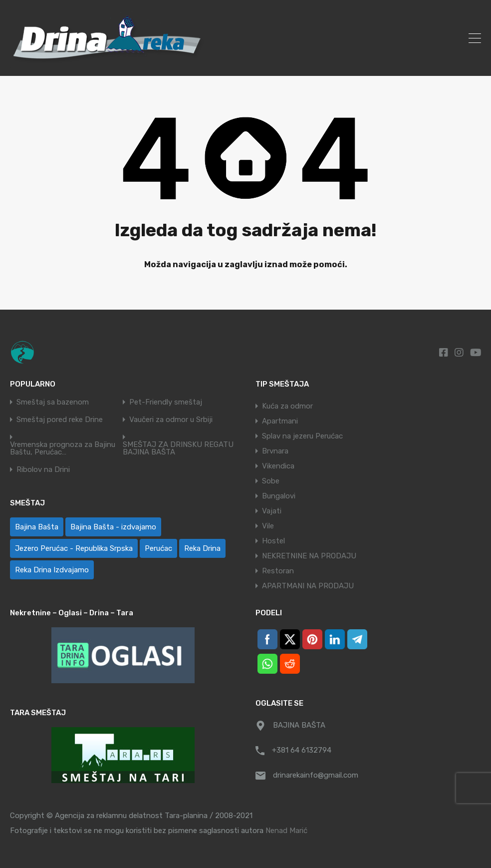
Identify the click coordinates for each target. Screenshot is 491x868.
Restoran (278, 571)
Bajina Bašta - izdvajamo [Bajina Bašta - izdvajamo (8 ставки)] (113, 527)
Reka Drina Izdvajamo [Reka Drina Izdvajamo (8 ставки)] (52, 570)
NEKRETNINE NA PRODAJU (309, 556)
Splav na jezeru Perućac (302, 436)
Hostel (273, 541)
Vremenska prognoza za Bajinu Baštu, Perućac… (63, 448)
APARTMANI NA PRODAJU (308, 586)
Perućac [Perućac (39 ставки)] (158, 548)
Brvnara (275, 451)
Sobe (271, 481)
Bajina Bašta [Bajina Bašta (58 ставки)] (37, 527)
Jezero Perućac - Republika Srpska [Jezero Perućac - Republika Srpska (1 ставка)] (74, 548)
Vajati (272, 511)
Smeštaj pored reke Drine (60, 420)
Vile (268, 526)
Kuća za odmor (287, 406)
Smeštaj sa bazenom (53, 402)
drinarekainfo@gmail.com (316, 775)
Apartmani (280, 421)
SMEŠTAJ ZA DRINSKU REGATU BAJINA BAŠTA (178, 448)
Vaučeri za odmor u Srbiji (171, 420)
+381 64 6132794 (302, 750)
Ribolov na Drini (43, 470)
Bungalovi (279, 496)
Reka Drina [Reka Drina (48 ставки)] (202, 548)
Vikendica (278, 466)
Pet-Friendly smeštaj (166, 402)
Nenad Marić (286, 831)
